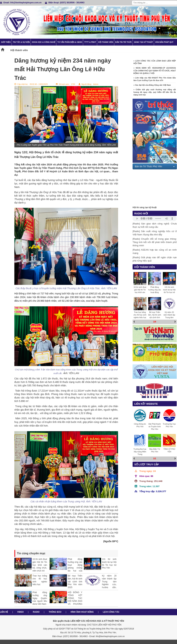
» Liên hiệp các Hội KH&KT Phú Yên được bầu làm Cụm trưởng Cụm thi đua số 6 (155, 81)
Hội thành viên (106, 42)
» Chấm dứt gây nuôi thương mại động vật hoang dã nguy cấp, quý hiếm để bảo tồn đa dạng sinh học (155, 94)
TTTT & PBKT (90, 42)
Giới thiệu (6, 42)
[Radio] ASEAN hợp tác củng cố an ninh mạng (155, 251)
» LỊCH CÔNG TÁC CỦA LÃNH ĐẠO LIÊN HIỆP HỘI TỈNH (155, 64)
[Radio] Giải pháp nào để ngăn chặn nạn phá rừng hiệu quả (155, 259)
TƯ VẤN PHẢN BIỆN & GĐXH (70, 42)
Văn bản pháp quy (164, 42)
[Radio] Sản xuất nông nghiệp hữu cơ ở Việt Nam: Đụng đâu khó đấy (155, 233)
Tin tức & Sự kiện (21, 42)
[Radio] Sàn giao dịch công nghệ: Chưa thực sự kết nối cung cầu (155, 225)
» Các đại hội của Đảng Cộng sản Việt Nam (152, 87)
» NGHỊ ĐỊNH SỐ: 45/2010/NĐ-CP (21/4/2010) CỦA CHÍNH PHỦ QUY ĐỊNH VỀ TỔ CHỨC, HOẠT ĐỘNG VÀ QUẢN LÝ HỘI (155, 73)
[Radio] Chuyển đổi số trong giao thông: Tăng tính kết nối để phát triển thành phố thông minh (155, 242)
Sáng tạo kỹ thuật (143, 42)
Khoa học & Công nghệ (44, 42)
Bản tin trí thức (124, 42)
